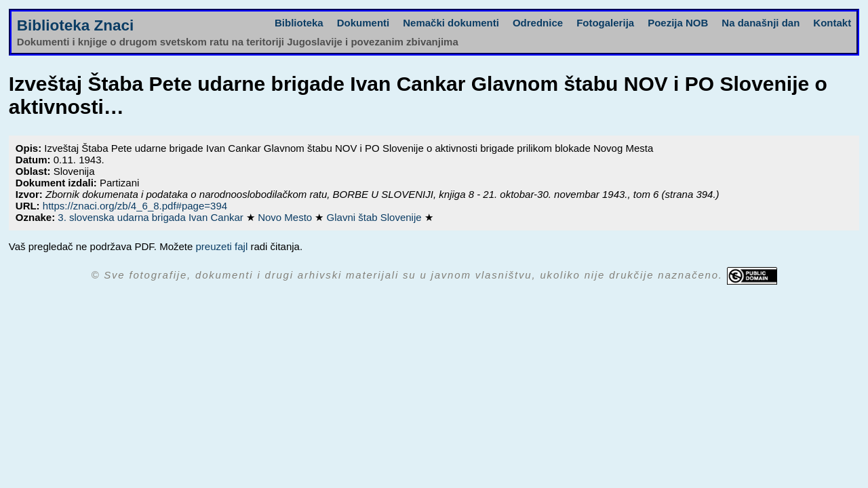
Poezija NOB (678, 23)
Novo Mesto (286, 217)
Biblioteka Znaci (76, 25)
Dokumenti (363, 23)
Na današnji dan (761, 23)
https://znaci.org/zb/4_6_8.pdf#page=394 (135, 206)
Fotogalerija (605, 23)
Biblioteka (299, 23)
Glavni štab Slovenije (376, 217)
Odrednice (538, 23)
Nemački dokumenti (451, 23)
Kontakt (832, 23)
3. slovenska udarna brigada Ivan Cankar (152, 217)
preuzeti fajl (222, 246)
